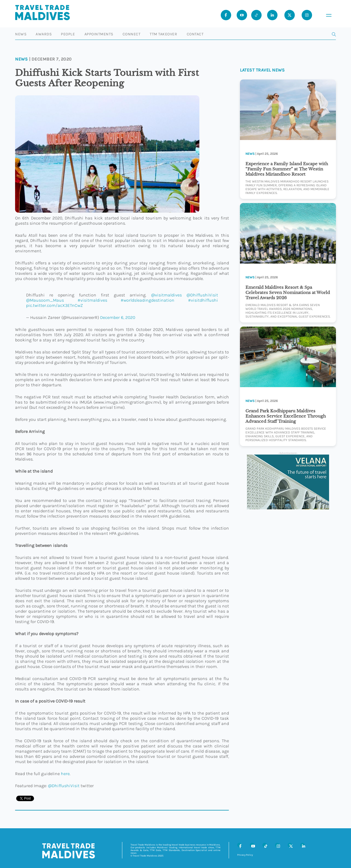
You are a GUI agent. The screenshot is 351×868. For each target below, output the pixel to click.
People (68, 34)
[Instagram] (277, 845)
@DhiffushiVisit (202, 295)
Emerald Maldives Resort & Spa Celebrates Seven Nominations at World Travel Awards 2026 (288, 292)
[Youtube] (242, 15)
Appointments (99, 34)
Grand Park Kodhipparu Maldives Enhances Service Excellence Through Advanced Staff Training (286, 416)
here (65, 774)
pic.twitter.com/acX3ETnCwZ (54, 305)
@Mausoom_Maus (45, 300)
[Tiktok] (256, 15)
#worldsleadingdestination (148, 300)
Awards (44, 34)
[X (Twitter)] (290, 845)
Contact (195, 34)
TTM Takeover (163, 34)
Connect (132, 34)
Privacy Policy (245, 855)
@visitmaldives (166, 295)
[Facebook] (239, 845)
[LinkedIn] (302, 845)
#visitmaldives (92, 300)
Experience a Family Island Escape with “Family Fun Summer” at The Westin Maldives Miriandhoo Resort (287, 169)
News (21, 34)
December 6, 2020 (118, 317)
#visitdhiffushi (203, 300)
